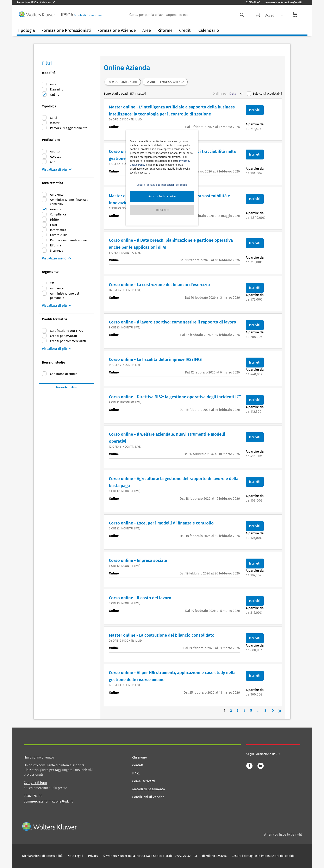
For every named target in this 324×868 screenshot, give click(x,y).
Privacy (93, 856)
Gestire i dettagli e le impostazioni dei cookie (263, 856)
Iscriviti (255, 110)
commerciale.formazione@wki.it (283, 2)
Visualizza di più (54, 169)
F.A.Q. (136, 773)
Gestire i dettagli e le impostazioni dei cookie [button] (162, 185)
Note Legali (75, 856)
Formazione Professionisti (66, 30)
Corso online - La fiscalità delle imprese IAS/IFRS (155, 359)
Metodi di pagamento (149, 789)
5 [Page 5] (251, 710)
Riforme (165, 30)
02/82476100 (253, 2)
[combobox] (181, 15)
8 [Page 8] (265, 710)
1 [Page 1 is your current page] (225, 710)
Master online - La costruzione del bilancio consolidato (162, 635)
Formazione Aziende (117, 30)
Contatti (138, 765)
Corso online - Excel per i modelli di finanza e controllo (161, 523)
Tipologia (26, 30)
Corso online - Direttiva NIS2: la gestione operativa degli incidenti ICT (175, 397)
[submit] (242, 15)
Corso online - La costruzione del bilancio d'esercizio (159, 285)
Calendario (209, 30)
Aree (147, 30)
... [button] (258, 710)
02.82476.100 (33, 796)
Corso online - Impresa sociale (138, 560)
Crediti (185, 30)
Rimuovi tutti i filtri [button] (66, 387)
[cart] (295, 15)
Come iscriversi (144, 781)
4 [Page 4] (244, 710)
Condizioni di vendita (148, 797)
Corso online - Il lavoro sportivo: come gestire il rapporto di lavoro (173, 322)
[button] (162, 196)
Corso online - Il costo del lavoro (140, 598)
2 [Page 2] (231, 710)
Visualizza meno (54, 258)
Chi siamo (140, 757)
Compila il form (35, 783)
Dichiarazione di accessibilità (42, 856)
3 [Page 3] (238, 710)
